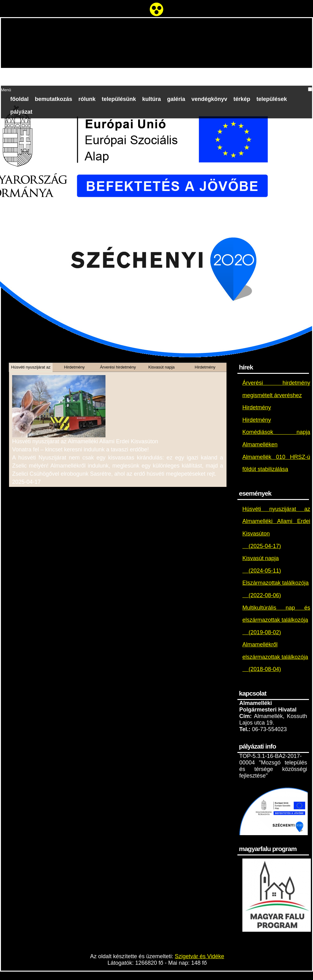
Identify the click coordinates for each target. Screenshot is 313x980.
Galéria (176, 99)
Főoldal (19, 99)
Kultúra (152, 99)
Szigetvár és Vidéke (200, 956)
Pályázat (21, 112)
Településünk (119, 99)
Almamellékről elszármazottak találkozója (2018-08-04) (275, 657)
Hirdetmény (257, 407)
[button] (310, 89)
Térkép (242, 99)
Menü (6, 90)
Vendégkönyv (209, 99)
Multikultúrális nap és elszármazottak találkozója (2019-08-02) (276, 620)
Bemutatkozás (54, 99)
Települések (272, 99)
